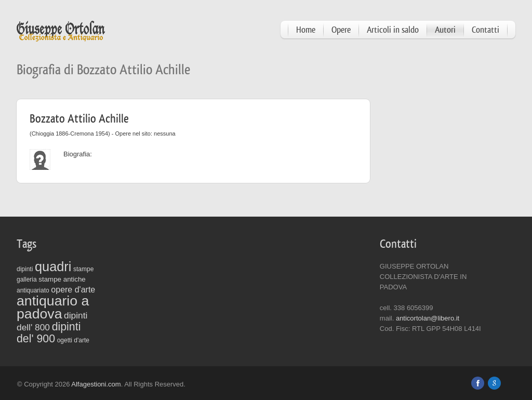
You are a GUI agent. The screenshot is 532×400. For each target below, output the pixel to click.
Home (306, 30)
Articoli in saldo (393, 30)
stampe (83, 269)
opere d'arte (73, 290)
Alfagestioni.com (96, 384)
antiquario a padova (53, 307)
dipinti (25, 269)
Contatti (486, 30)
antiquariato (33, 290)
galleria (27, 279)
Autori (445, 30)
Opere (341, 30)
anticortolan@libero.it (428, 318)
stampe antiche (62, 279)
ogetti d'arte (73, 340)
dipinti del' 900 (49, 333)
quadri (53, 266)
